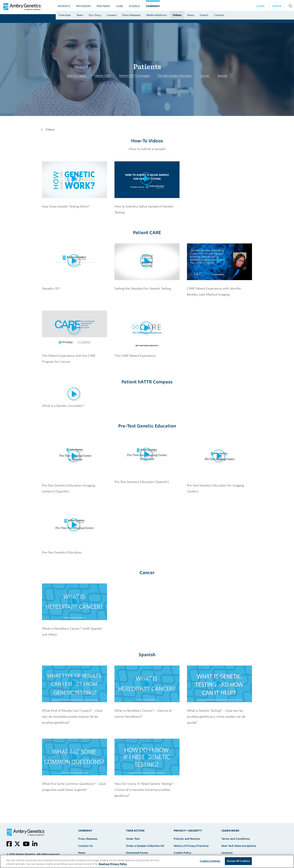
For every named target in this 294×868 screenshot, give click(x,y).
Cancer (205, 76)
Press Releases (131, 15)
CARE (119, 6)
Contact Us (86, 846)
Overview (65, 15)
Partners (103, 6)
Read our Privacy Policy (113, 864)
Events (204, 15)
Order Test (133, 839)
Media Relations (157, 15)
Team (80, 15)
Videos (177, 15)
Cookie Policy (182, 853)
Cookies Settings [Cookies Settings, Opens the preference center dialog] (210, 861)
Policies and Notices (187, 839)
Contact (219, 15)
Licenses (227, 853)
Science (134, 6)
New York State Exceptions (239, 846)
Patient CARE (103, 76)
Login (260, 6)
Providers (83, 6)
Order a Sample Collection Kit (145, 846)
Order (277, 6)
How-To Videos (77, 76)
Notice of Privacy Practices (191, 846)
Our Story (95, 15)
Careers (112, 15)
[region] (147, 861)
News (191, 15)
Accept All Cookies (238, 861)
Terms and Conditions (236, 839)
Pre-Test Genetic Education (175, 76)
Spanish (222, 76)
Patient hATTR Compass (135, 76)
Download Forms (137, 853)
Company (153, 6)
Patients (64, 6)
